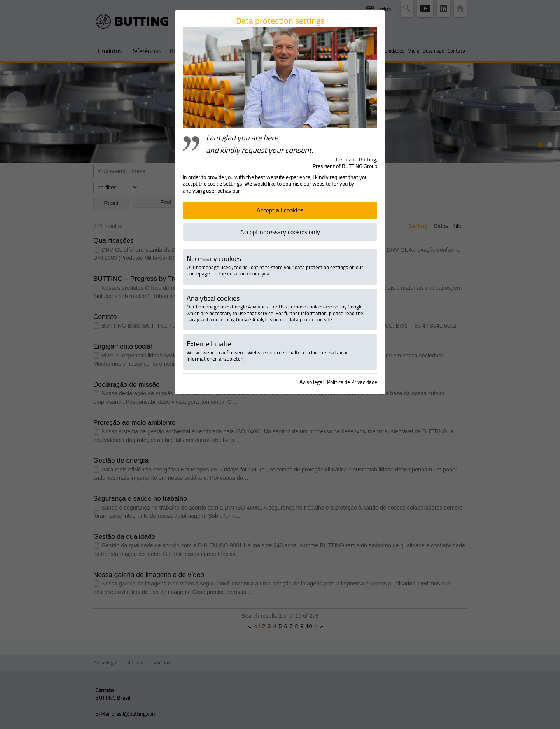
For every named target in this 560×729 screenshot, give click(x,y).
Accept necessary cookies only (280, 232)
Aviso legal (311, 382)
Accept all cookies (280, 210)
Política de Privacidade (352, 382)
